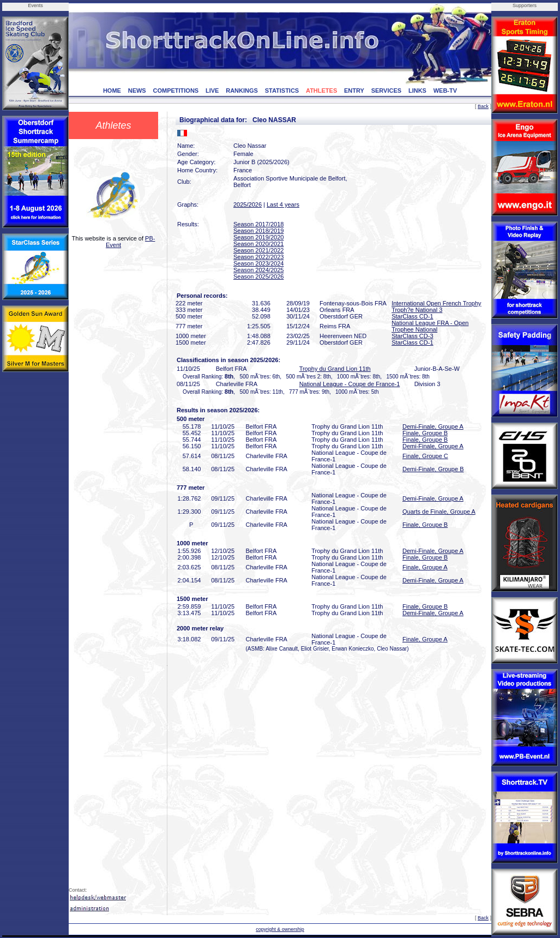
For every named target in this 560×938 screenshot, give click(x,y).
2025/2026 (248, 205)
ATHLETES (321, 91)
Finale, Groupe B (425, 433)
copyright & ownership (280, 929)
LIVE (212, 91)
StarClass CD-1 (412, 316)
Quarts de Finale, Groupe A (439, 512)
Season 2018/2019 (258, 231)
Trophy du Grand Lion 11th (335, 369)
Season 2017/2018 (258, 224)
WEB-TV (445, 91)
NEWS (137, 91)
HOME (112, 91)
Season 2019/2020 (258, 237)
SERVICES (386, 91)
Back (483, 106)
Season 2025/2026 (258, 276)
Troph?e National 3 (417, 310)
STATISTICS (282, 91)
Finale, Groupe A (425, 567)
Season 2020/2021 (258, 244)
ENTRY (354, 91)
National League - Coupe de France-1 (350, 384)
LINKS (417, 91)
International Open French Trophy (436, 303)
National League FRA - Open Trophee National (430, 326)
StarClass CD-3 (412, 336)
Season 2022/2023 (258, 257)
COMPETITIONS (176, 91)
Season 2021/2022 (258, 250)
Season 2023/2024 (258, 263)
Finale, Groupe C (425, 456)
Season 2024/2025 (258, 270)
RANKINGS (242, 91)
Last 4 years (283, 205)
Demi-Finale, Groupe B (433, 469)
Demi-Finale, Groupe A (433, 426)
